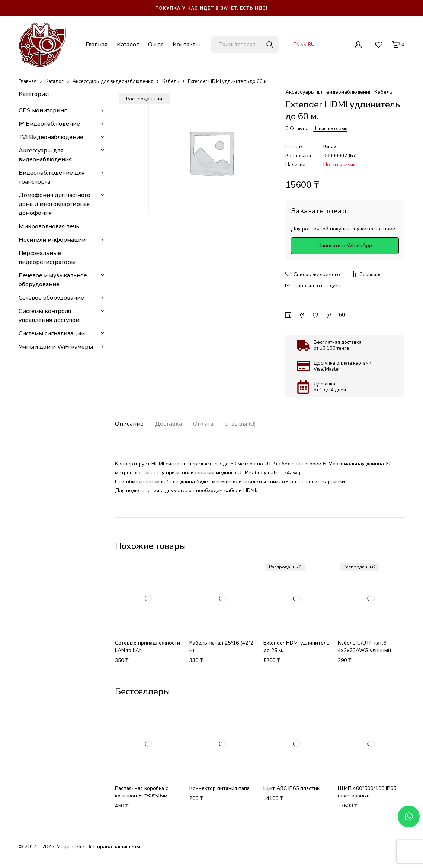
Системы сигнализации (52, 333)
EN (297, 45)
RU (311, 45)
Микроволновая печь (49, 226)
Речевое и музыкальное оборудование (53, 280)
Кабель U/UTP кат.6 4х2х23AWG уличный (364, 647)
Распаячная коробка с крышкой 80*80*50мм (142, 792)
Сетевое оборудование (51, 298)
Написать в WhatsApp (345, 246)
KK (304, 45)
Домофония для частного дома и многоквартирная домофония (55, 204)
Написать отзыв (330, 129)
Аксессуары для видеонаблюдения (113, 81)
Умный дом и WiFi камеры (56, 347)
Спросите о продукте (318, 286)
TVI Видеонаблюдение (51, 137)
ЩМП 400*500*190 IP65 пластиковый (367, 792)
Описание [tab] (131, 424)
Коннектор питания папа (219, 788)
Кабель (171, 81)
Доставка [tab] (173, 424)
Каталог (55, 81)
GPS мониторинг (43, 110)
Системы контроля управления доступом (49, 316)
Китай (330, 147)
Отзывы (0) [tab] (251, 424)
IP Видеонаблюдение (49, 124)
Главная (28, 81)
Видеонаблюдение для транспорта (52, 177)
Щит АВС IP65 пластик (291, 788)
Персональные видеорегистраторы (47, 258)
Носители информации (52, 240)
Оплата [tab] (211, 424)
